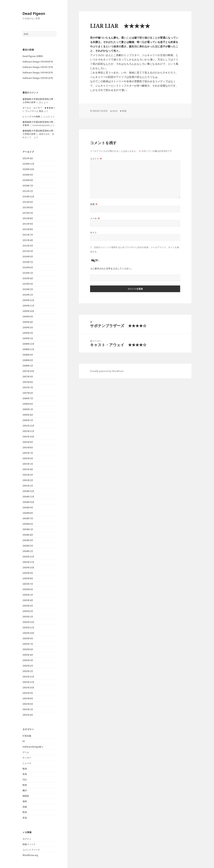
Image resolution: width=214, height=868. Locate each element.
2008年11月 (28, 349)
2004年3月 (28, 540)
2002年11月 (28, 628)
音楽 (25, 818)
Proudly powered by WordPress (107, 371)
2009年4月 (28, 322)
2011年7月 (28, 235)
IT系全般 (27, 736)
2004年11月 (28, 497)
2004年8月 (28, 513)
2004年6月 (28, 524)
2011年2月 (28, 251)
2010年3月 (28, 284)
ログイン (27, 839)
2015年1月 (28, 191)
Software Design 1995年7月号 (38, 67)
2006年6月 (28, 404)
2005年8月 (28, 448)
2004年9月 (28, 508)
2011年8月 (28, 229)
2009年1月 (28, 338)
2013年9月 (28, 202)
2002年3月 (28, 660)
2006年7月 (28, 398)
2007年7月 (28, 387)
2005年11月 (28, 431)
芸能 (25, 807)
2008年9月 (28, 355)
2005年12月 (28, 426)
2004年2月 (28, 546)
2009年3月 (28, 327)
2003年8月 (28, 578)
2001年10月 (28, 688)
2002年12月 (28, 622)
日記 (25, 779)
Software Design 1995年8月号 (38, 62)
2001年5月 (28, 709)
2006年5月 (28, 409)
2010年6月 (28, 267)
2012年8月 (28, 218)
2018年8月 (28, 180)
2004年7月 (28, 518)
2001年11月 (28, 682)
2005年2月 (28, 480)
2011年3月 (28, 246)
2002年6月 (28, 649)
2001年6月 (28, 704)
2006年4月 (28, 415)
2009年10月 (28, 311)
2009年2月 (28, 333)
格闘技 (26, 796)
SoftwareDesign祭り (33, 747)
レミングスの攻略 (31, 116)
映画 (25, 785)
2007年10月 (28, 371)
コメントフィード (31, 850)
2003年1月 (28, 617)
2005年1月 (28, 486)
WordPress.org (30, 855)
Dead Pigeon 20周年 (33, 56)
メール (95, 218)
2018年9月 (28, 175)
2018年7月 (28, 186)
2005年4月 (28, 469)
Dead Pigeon (34, 13)
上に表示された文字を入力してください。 (112, 269)
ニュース (27, 763)
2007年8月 (28, 382)
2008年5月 (28, 366)
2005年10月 (28, 437)
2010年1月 (28, 295)
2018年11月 (28, 164)
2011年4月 (28, 240)
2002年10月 (28, 633)
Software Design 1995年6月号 (38, 73)
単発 (25, 774)
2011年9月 (28, 224)
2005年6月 (28, 458)
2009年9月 (28, 317)
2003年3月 (28, 606)
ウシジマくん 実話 (34, 111)
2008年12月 (28, 344)
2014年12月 (28, 197)
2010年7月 (28, 262)
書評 (25, 790)
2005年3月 (28, 475)
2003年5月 (28, 595)
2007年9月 (28, 377)
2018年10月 (28, 169)
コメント (96, 159)
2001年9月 (28, 693)
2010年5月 (28, 273)
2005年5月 (28, 464)
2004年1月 (28, 551)
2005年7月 (28, 453)
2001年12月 (28, 677)
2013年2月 (28, 213)
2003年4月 (28, 600)
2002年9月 (28, 638)
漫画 (25, 801)
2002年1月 (28, 671)
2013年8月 (28, 207)
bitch (115, 111)
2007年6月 (28, 393)
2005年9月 (28, 442)
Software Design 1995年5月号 (38, 78)
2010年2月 (28, 289)
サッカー (27, 758)
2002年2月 (28, 666)
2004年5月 (28, 529)
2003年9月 (28, 573)
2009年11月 (28, 306)
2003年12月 (28, 557)
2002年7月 (28, 644)
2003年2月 (28, 611)
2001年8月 (28, 698)
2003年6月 (28, 589)
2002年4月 (28, 655)
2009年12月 (28, 300)
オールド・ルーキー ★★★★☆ (39, 108)
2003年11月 (28, 562)
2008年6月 (28, 360)
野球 (25, 812)
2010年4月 (28, 278)
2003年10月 (28, 568)
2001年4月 (28, 715)
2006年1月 (28, 420)
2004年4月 (28, 535)
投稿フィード (29, 844)
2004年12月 (28, 491)
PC (24, 741)
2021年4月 (28, 158)
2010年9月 (28, 257)
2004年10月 (28, 502)
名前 (94, 204)
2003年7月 (28, 584)
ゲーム (26, 752)
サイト (93, 233)
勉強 (25, 769)
